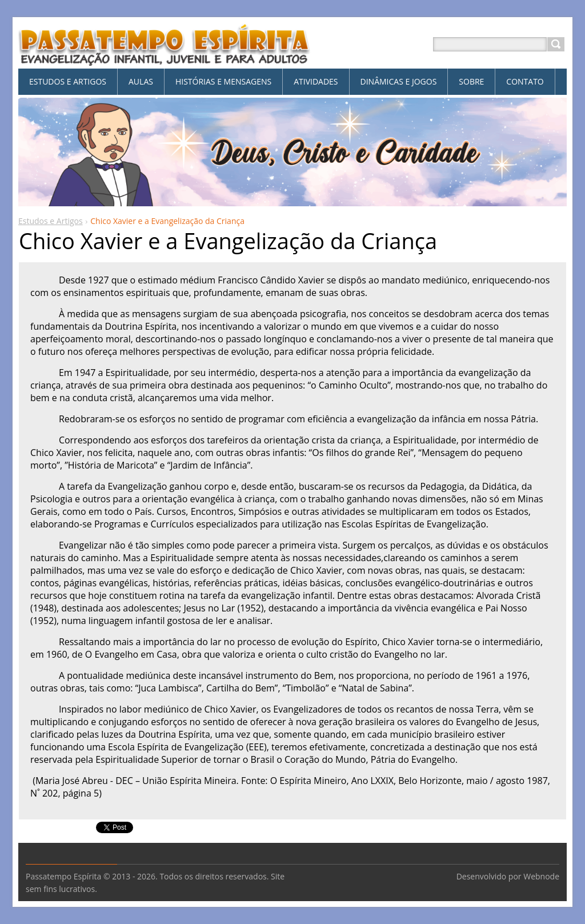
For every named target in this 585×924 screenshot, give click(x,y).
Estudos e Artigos (51, 221)
